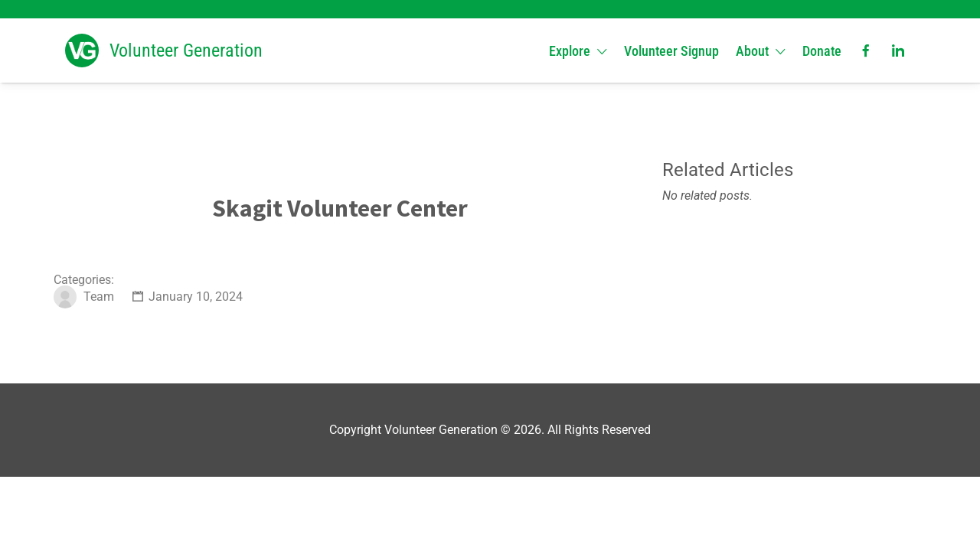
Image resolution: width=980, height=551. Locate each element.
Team (99, 297)
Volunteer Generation (186, 51)
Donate (822, 51)
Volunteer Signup (671, 51)
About (752, 51)
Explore (570, 51)
